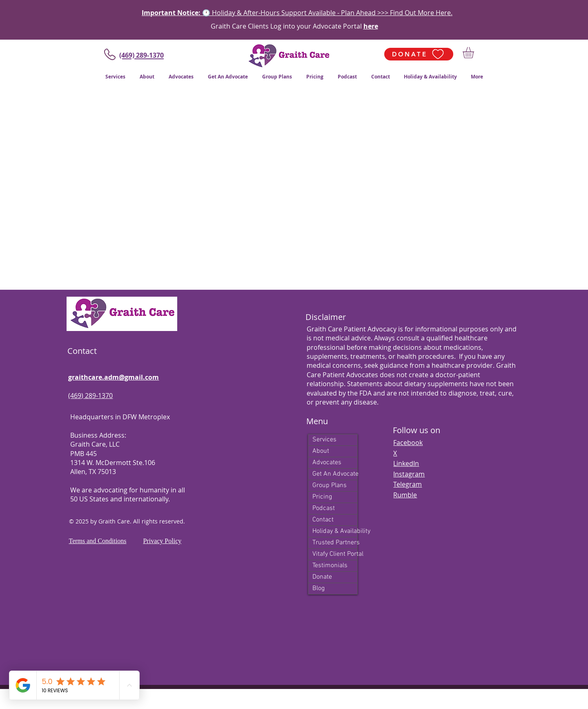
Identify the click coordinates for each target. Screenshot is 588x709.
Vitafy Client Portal (335, 554)
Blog (318, 588)
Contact (323, 520)
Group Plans (330, 485)
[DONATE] (419, 54)
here (371, 26)
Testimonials (330, 566)
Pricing (322, 497)
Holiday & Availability (335, 531)
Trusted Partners (335, 543)
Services (324, 440)
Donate (322, 577)
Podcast (324, 508)
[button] (475, 53)
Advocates (327, 463)
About (321, 451)
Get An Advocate (335, 474)
